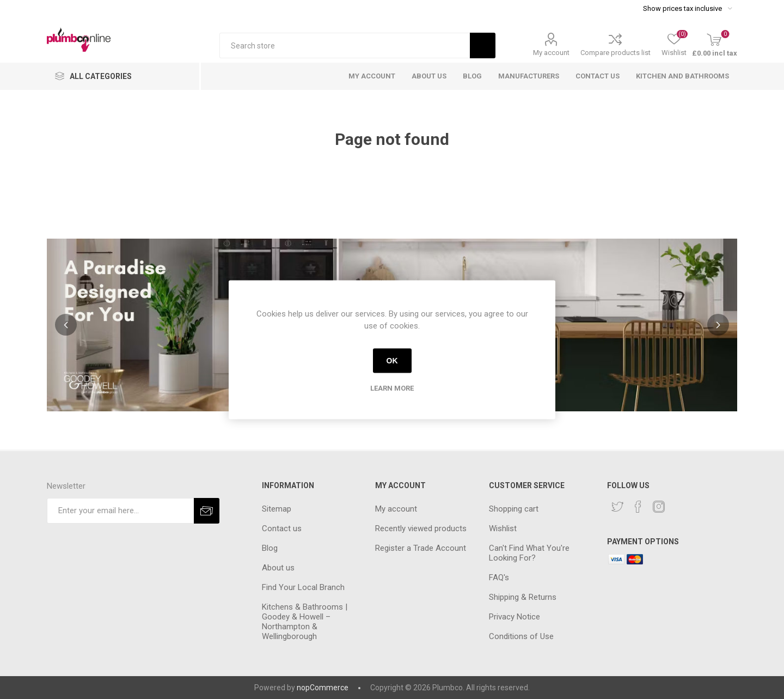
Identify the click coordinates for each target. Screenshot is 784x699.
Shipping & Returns (523, 597)
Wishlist (503, 528)
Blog (270, 548)
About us (278, 568)
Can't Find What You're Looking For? (529, 553)
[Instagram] (659, 507)
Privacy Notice (514, 617)
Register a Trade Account (421, 548)
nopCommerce (323, 688)
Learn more (392, 388)
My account (551, 53)
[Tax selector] (687, 8)
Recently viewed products (421, 528)
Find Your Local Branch (303, 587)
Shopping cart (514, 509)
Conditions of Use (521, 636)
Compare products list (615, 53)
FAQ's (499, 578)
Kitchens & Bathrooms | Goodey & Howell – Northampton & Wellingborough (305, 622)
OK (392, 361)
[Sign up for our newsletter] (120, 511)
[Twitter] (617, 507)
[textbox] (345, 45)
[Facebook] (638, 507)
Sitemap (277, 509)
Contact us (282, 528)
